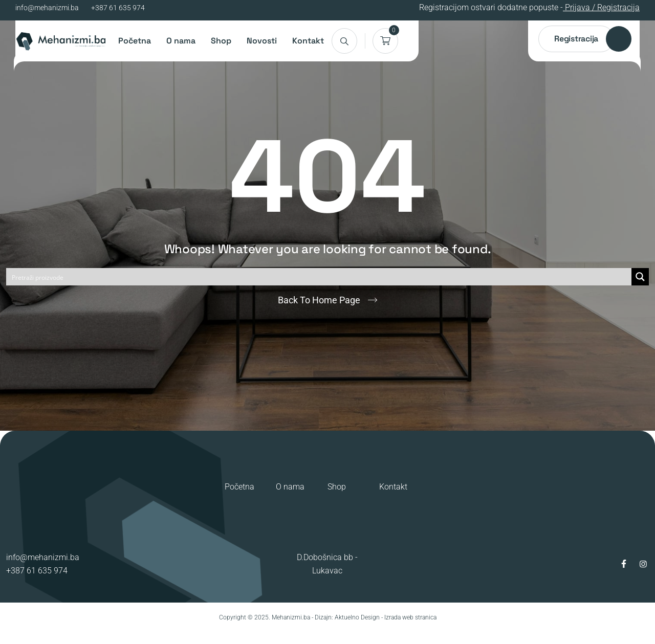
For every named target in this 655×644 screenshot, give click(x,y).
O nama (181, 41)
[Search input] (319, 277)
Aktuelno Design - (359, 617)
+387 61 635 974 (118, 8)
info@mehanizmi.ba (47, 8)
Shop (221, 41)
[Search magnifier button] (640, 277)
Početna (135, 41)
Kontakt (308, 41)
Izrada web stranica (410, 617)
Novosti (262, 41)
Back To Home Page (319, 300)
